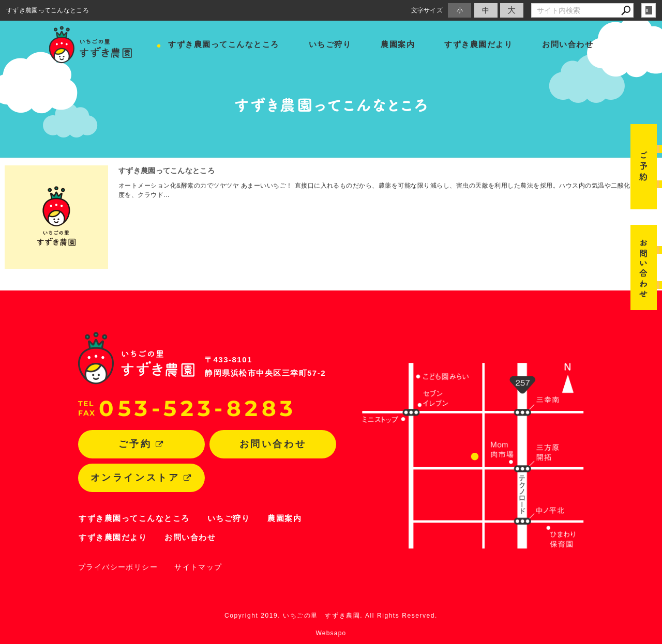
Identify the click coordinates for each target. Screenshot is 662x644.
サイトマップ (198, 567)
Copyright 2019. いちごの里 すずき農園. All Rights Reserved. (331, 616)
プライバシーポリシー (118, 567)
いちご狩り (330, 44)
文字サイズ (427, 10)
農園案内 (398, 44)
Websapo (331, 633)
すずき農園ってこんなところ (224, 44)
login (649, 10)
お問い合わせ (568, 44)
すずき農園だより (478, 44)
